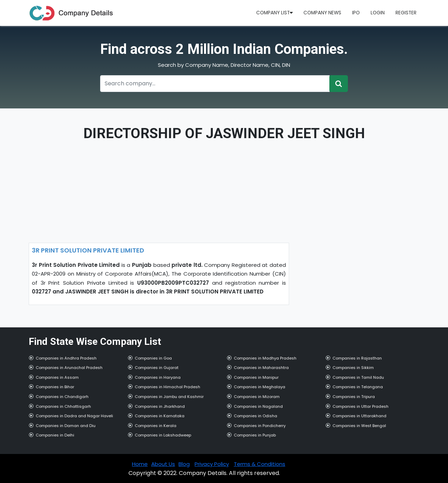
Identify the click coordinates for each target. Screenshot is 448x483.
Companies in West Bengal (359, 426)
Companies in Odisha (255, 416)
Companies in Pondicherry (260, 426)
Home (140, 464)
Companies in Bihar (55, 387)
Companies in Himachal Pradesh (167, 387)
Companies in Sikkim (353, 368)
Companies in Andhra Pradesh (66, 358)
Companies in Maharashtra (261, 368)
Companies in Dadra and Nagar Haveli (74, 416)
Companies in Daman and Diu (66, 426)
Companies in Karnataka (160, 416)
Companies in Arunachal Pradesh (69, 368)
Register (406, 13)
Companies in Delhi (55, 435)
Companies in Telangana (358, 387)
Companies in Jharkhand (160, 406)
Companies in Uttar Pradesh (360, 406)
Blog (184, 464)
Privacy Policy (212, 464)
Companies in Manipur (256, 377)
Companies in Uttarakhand (359, 416)
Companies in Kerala (156, 426)
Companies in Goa (153, 358)
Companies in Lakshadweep (163, 435)
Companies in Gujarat (157, 368)
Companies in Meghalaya (260, 387)
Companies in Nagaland (258, 406)
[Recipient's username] (215, 84)
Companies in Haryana (158, 377)
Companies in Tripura (354, 397)
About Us (163, 464)
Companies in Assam (57, 377)
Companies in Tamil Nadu (358, 377)
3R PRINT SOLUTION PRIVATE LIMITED (88, 250)
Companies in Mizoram (257, 397)
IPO (356, 13)
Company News (322, 13)
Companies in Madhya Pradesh (265, 358)
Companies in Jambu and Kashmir (169, 397)
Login (378, 13)
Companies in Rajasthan (357, 358)
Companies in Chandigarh (62, 397)
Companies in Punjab (255, 435)
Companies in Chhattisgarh (63, 406)
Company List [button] (274, 13)
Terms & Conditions (260, 464)
